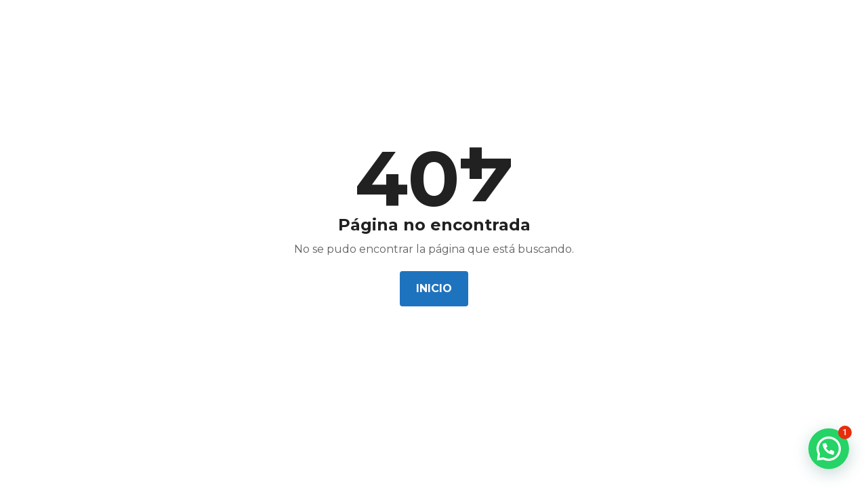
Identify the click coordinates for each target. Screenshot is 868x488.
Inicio (434, 288)
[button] (829, 449)
